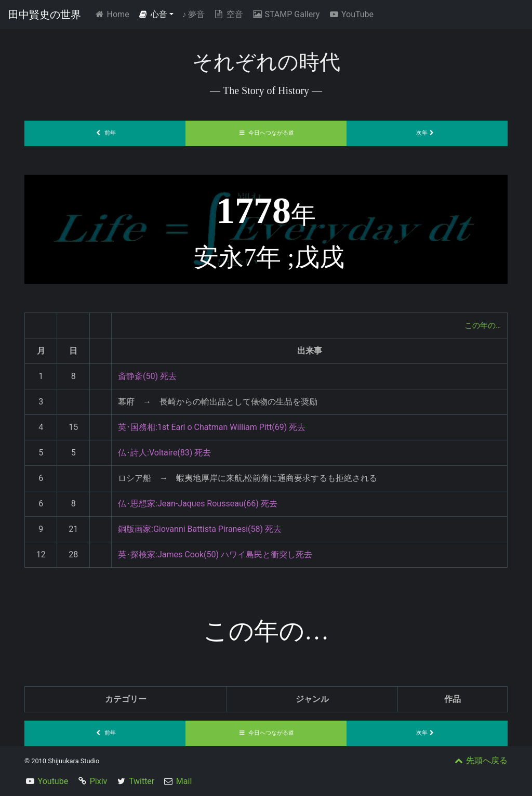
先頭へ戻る (480, 760)
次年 (427, 133)
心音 (153, 14)
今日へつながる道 (266, 133)
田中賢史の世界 (45, 15)
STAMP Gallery (285, 14)
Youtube (53, 781)
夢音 (193, 14)
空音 (228, 14)
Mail (184, 781)
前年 (105, 133)
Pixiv (99, 781)
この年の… (481, 325)
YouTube (351, 14)
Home (114, 14)
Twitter (142, 781)
